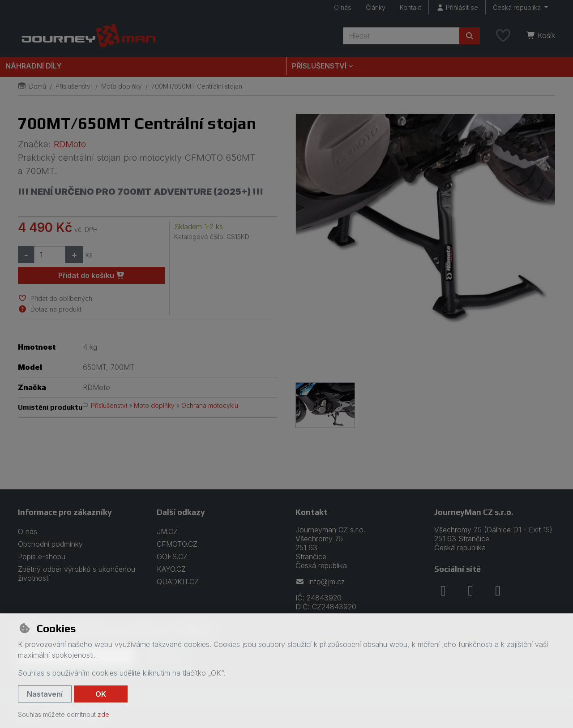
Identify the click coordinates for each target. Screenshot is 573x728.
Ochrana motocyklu (210, 405)
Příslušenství (74, 86)
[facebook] (443, 591)
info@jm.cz (320, 582)
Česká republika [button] (518, 7)
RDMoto (70, 144)
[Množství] (50, 255)
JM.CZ (167, 531)
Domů (32, 86)
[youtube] (498, 591)
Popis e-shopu (42, 557)
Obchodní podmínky (50, 544)
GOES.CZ (172, 557)
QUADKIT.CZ (178, 582)
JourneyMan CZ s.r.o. (474, 512)
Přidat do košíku (92, 275)
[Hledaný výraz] (401, 36)
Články (376, 7)
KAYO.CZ (171, 569)
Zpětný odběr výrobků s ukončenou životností (77, 574)
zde (103, 714)
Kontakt (411, 7)
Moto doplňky (122, 86)
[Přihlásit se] (457, 7)
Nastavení (45, 694)
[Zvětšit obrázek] (425, 244)
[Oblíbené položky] (503, 36)
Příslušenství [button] (319, 66)
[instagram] (470, 591)
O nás (343, 7)
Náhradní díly (34, 66)
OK (101, 694)
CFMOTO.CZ (177, 544)
